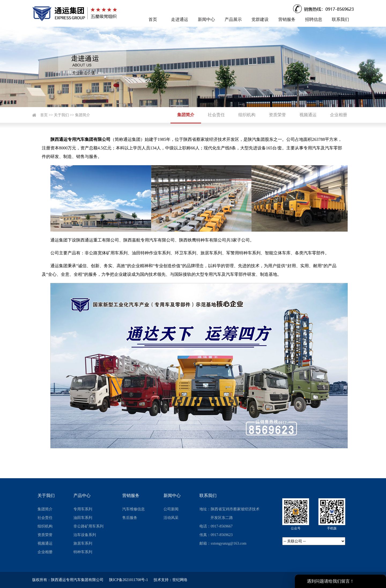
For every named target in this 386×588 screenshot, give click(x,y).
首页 (153, 19)
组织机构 (247, 115)
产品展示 (233, 19)
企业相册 (339, 115)
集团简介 (83, 115)
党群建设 (260, 19)
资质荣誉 (277, 115)
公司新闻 (171, 509)
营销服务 (287, 19)
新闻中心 (206, 19)
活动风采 (171, 518)
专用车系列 (83, 509)
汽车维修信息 (133, 509)
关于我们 (61, 115)
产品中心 (82, 495)
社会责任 (216, 115)
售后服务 (130, 518)
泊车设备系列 (85, 535)
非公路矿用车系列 (88, 526)
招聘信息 (314, 19)
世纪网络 (180, 580)
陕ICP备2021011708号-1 (129, 580)
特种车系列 (83, 552)
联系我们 (340, 19)
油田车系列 (83, 518)
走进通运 (180, 19)
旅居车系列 (83, 543)
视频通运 (308, 115)
